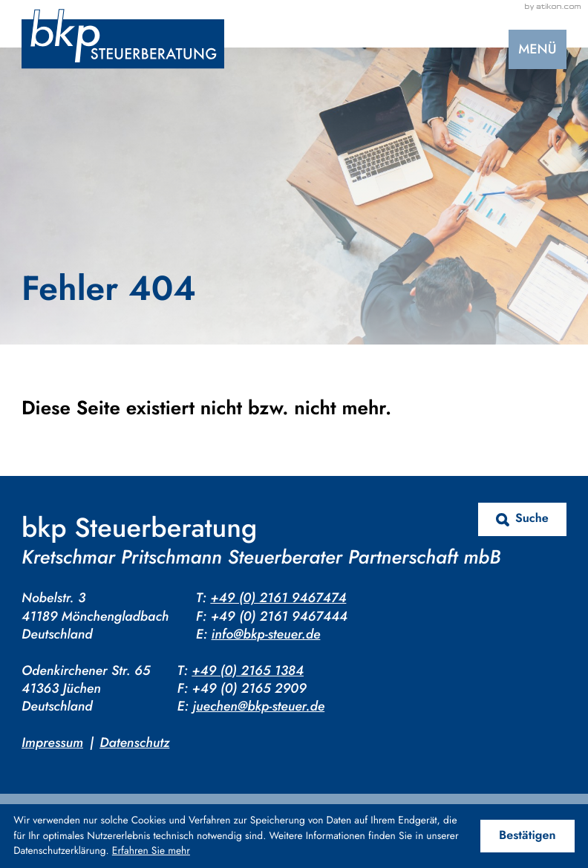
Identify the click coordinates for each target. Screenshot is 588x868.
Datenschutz (134, 743)
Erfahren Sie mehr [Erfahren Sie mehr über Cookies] (151, 851)
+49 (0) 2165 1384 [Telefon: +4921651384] (248, 670)
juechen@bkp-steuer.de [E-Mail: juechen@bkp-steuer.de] (258, 706)
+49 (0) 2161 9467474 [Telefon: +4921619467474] (278, 598)
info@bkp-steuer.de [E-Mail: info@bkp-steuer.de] (266, 634)
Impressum (52, 743)
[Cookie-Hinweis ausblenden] (527, 836)
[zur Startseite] (123, 39)
